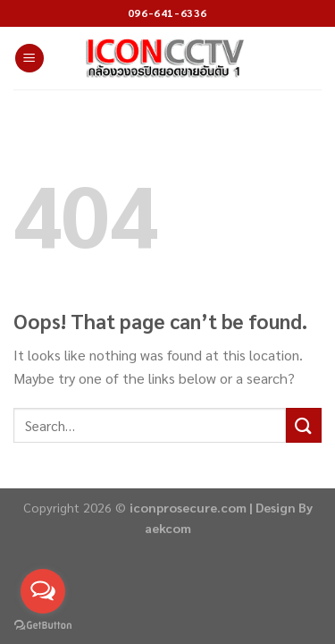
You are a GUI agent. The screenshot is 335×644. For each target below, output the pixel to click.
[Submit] (304, 425)
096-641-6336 (167, 13)
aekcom (168, 528)
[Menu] (29, 59)
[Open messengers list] (43, 591)
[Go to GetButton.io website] (43, 626)
